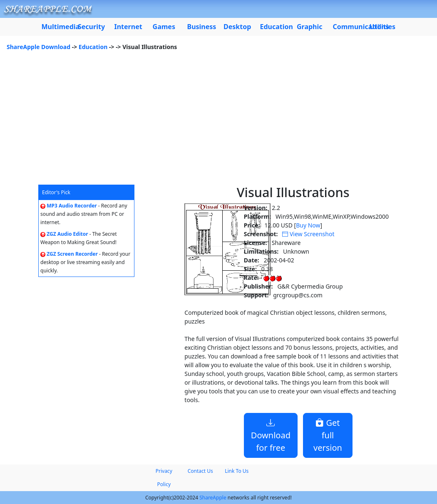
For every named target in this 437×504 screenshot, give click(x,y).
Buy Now (308, 225)
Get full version (328, 435)
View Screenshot (308, 234)
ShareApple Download (38, 47)
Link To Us (237, 471)
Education (93, 47)
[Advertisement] (218, 122)
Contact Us (200, 471)
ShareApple (213, 498)
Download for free (271, 435)
